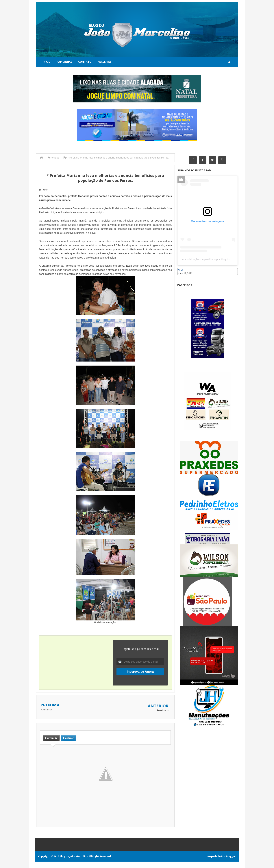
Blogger (231, 856)
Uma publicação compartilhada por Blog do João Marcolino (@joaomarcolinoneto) (227, 260)
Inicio (47, 62)
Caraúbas (183, 277)
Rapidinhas (64, 62)
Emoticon (69, 738)
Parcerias (104, 62)
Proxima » (163, 710)
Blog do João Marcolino (74, 856)
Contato (85, 62)
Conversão (51, 738)
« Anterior (46, 709)
